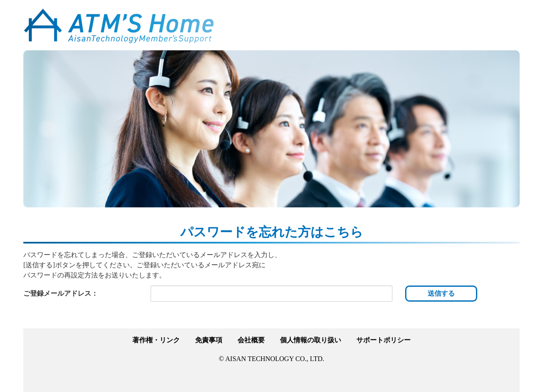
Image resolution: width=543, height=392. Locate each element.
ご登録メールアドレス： (61, 293)
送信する (441, 293)
